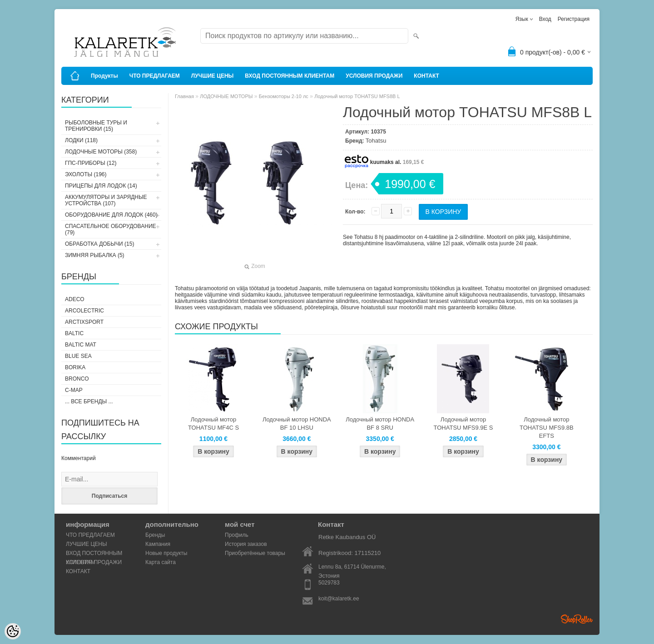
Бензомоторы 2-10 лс (284, 96)
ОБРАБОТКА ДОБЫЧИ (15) (99, 244)
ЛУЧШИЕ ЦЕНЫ (213, 76)
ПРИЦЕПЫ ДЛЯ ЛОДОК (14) (101, 186)
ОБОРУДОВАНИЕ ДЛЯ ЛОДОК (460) (111, 215)
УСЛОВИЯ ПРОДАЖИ (374, 76)
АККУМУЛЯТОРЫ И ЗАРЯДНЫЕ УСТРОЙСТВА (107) (106, 200)
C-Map (74, 390)
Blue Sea (78, 356)
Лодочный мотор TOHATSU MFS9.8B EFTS (547, 428)
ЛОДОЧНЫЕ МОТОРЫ (226, 96)
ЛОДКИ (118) (81, 140)
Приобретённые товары (255, 553)
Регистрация (574, 19)
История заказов (246, 544)
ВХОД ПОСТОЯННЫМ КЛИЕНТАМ (290, 76)
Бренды (155, 535)
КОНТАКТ (426, 76)
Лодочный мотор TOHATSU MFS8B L (357, 96)
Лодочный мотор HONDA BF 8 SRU (380, 424)
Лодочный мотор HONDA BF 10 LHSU (297, 424)
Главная (184, 96)
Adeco (75, 299)
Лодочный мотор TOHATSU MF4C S (213, 424)
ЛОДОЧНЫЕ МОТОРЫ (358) (101, 152)
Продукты (104, 76)
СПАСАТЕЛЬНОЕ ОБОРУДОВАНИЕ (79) (111, 229)
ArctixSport (84, 322)
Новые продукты (166, 553)
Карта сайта (161, 562)
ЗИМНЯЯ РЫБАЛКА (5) (95, 255)
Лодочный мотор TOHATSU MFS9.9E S (463, 424)
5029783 (329, 583)
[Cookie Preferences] (13, 631)
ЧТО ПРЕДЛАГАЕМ (155, 76)
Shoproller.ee (577, 619)
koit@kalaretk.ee (339, 599)
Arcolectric (84, 311)
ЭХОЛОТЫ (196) (86, 174)
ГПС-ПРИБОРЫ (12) (91, 163)
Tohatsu (376, 141)
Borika (75, 367)
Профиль (237, 535)
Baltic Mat (81, 345)
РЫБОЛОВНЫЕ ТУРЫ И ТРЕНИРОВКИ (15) (96, 126)
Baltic (74, 333)
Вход (545, 19)
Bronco (77, 379)
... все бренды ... (89, 401)
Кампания (158, 544)
